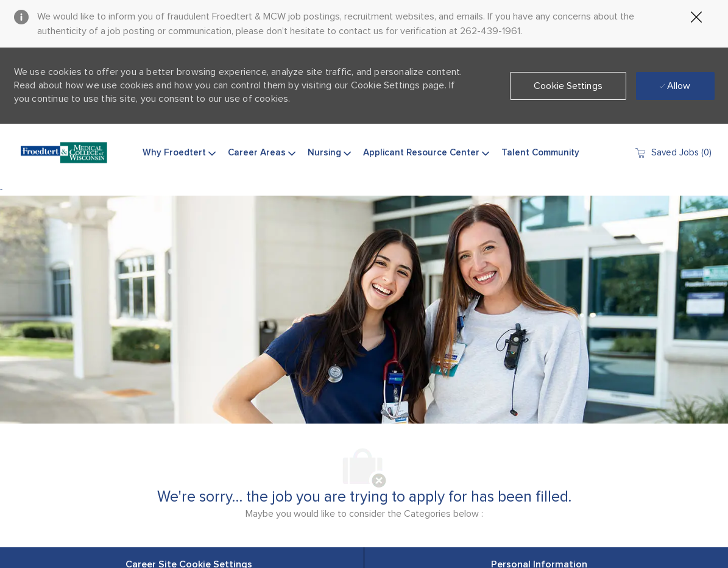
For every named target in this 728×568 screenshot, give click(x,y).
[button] (568, 86)
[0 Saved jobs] (673, 153)
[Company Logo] (64, 153)
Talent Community (540, 153)
